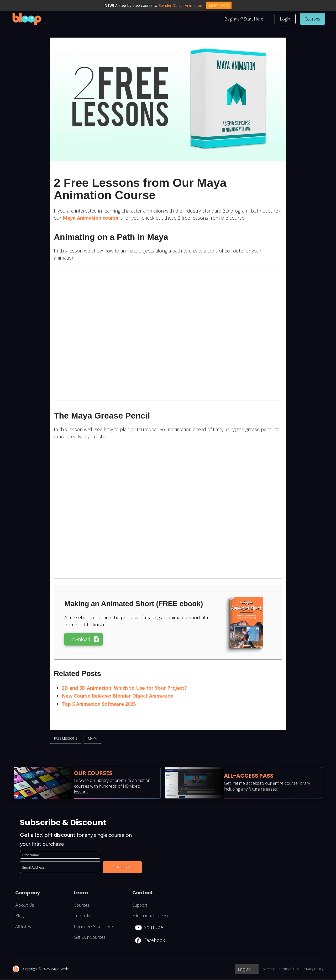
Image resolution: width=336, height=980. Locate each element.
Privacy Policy (313, 969)
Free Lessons (66, 739)
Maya (92, 739)
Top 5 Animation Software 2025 (99, 705)
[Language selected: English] (247, 970)
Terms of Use (289, 969)
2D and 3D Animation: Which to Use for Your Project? (124, 688)
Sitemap (269, 969)
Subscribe (122, 867)
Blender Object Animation (180, 5)
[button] (285, 19)
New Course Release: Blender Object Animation (118, 697)
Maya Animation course (91, 219)
